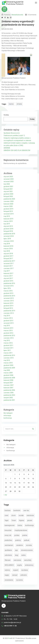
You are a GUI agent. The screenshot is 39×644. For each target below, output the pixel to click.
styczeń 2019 (8, 226)
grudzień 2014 (8, 306)
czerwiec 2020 (9, 201)
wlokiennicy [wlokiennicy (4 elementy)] (29, 565)
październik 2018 (9, 234)
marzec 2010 (8, 363)
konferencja (8, 418)
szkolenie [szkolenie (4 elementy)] (8, 555)
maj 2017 (7, 271)
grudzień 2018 (8, 229)
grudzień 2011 (8, 345)
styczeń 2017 (8, 278)
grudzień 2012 (8, 333)
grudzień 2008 (8, 375)
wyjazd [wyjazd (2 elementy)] (16, 570)
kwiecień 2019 (8, 219)
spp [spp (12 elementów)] (16, 550)
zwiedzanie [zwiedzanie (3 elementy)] (9, 580)
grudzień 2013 (8, 321)
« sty (5, 495)
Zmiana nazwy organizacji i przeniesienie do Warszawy (18, 23)
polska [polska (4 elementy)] (17, 535)
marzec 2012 (8, 343)
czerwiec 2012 (9, 338)
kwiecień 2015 (8, 303)
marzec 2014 (8, 318)
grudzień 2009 (8, 365)
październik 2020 (9, 199)
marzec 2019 (8, 221)
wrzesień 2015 (9, 298)
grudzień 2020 (8, 194)
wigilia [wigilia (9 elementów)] (19, 565)
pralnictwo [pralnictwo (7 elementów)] (8, 540)
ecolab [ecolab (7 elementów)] (21, 515)
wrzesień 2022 (9, 182)
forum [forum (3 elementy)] (14, 520)
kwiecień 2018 (8, 246)
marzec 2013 (8, 331)
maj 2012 (7, 340)
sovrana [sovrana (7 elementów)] (29, 545)
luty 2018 (7, 251)
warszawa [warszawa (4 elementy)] (17, 560)
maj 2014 (7, 316)
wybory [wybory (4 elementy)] (7, 570)
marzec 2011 (8, 353)
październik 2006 (9, 390)
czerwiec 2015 (9, 301)
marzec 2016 (8, 291)
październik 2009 (9, 368)
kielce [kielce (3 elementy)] (20, 525)
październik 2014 (9, 311)
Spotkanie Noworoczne (12, 133)
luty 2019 (7, 224)
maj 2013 (7, 326)
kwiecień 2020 (8, 204)
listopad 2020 (8, 196)
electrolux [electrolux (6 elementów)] (30, 515)
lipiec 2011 (7, 350)
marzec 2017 (8, 276)
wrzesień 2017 (9, 263)
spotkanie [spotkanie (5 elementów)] (8, 550)
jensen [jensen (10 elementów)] (30, 520)
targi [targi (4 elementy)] (17, 555)
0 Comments (31, 15)
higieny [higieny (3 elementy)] (22, 520)
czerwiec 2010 (9, 358)
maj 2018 (7, 244)
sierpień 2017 (8, 266)
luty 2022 (7, 184)
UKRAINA (7, 148)
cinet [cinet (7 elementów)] (6, 515)
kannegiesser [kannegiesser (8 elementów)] (10, 525)
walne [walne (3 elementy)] (23, 555)
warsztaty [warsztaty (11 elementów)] (28, 560)
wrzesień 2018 (9, 236)
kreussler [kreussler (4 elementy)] (8, 530)
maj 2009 (7, 370)
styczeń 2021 (8, 191)
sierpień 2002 (8, 398)
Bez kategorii (8, 413)
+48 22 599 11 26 (10, 626)
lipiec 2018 (7, 239)
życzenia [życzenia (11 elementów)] (19, 580)
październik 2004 (9, 395)
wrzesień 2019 (9, 214)
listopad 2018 (8, 231)
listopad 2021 (8, 189)
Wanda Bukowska (17, 15)
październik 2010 (9, 355)
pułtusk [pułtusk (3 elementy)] (27, 540)
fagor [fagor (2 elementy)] (7, 520)
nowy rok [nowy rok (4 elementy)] (8, 535)
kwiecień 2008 (8, 380)
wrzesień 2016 (9, 286)
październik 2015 (9, 296)
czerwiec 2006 (9, 393)
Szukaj (6, 115)
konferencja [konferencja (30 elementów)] (29, 525)
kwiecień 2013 (8, 328)
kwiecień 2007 (8, 388)
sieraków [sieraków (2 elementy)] (20, 545)
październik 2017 (9, 261)
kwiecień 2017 (8, 273)
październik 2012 (9, 336)
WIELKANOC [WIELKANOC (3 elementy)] (9, 565)
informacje (7, 416)
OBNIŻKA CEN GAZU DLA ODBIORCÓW (17, 150)
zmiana (19, 104)
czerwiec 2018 (9, 241)
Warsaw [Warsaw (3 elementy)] (8, 560)
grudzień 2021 (8, 186)
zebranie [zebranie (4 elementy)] (24, 575)
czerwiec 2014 (9, 313)
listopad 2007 (8, 383)
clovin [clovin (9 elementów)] (13, 515)
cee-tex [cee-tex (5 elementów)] (26, 510)
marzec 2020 (8, 206)
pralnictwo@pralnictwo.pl (12, 622)
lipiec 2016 (7, 288)
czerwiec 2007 (9, 385)
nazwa (11, 104)
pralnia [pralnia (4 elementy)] (25, 535)
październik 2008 (9, 378)
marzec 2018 (8, 249)
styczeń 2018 (8, 254)
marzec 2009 (8, 373)
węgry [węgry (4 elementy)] (7, 575)
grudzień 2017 (8, 256)
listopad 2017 (8, 259)
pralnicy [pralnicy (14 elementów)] (18, 540)
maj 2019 (7, 216)
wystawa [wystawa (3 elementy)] (25, 570)
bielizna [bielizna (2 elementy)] (8, 510)
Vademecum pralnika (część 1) (14, 135)
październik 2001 (9, 400)
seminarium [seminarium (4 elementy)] (9, 545)
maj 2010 (7, 360)
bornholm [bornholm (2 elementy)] (17, 510)
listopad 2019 (8, 211)
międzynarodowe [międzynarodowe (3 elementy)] (21, 530)
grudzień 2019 (8, 209)
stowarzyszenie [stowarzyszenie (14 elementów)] (27, 550)
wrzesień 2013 (9, 323)
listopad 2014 (8, 308)
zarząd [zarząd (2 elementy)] (15, 575)
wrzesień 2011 (9, 348)
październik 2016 (9, 283)
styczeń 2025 (8, 177)
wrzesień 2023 (9, 179)
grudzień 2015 (8, 293)
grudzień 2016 (8, 281)
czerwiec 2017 (9, 268)
